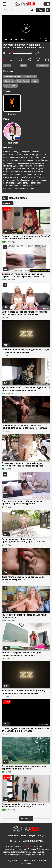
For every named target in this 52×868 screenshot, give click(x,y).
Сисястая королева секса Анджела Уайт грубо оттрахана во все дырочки (26, 351)
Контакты (15, 841)
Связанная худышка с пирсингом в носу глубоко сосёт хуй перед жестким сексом (23, 275)
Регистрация (28, 836)
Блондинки (9, 81)
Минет (35, 81)
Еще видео (26, 819)
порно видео (28, 846)
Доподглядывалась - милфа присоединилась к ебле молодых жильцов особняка (26, 389)
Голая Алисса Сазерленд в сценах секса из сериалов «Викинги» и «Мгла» (24, 768)
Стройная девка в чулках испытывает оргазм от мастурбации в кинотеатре (25, 730)
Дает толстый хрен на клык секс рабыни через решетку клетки (23, 578)
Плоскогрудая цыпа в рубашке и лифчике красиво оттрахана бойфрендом (23, 502)
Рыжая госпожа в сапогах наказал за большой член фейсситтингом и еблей (26, 237)
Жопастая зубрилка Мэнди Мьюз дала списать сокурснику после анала (22, 654)
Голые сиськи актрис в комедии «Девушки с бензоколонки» (25, 616)
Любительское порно (13, 76)
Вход (41, 836)
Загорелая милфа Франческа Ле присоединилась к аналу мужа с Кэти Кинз (24, 540)
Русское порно (30, 76)
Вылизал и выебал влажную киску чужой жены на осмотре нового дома (23, 805)
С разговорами (11, 86)
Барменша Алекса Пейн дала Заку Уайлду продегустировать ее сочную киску (24, 692)
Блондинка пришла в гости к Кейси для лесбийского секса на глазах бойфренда (23, 465)
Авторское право (33, 841)
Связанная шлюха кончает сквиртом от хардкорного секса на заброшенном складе (24, 427)
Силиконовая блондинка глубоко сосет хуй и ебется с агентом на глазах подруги (25, 313)
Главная (13, 836)
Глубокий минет (23, 81)
